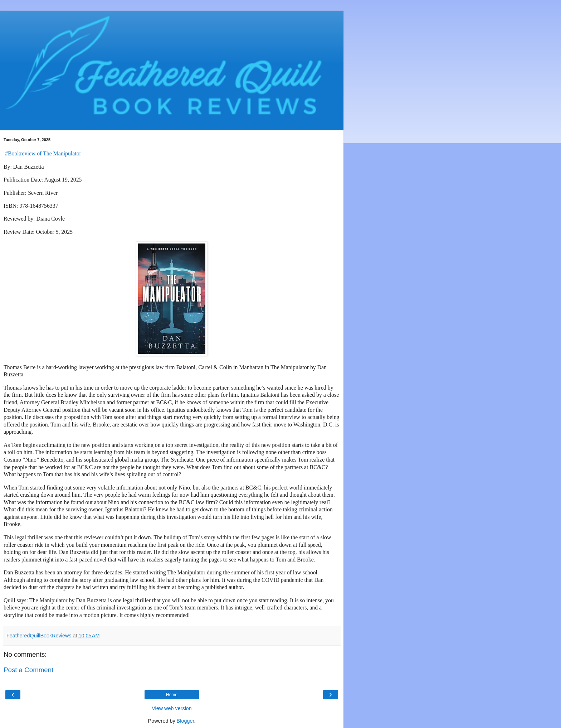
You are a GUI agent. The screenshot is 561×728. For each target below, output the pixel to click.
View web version (172, 708)
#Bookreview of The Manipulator (43, 153)
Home (172, 695)
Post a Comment (28, 670)
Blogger (186, 721)
